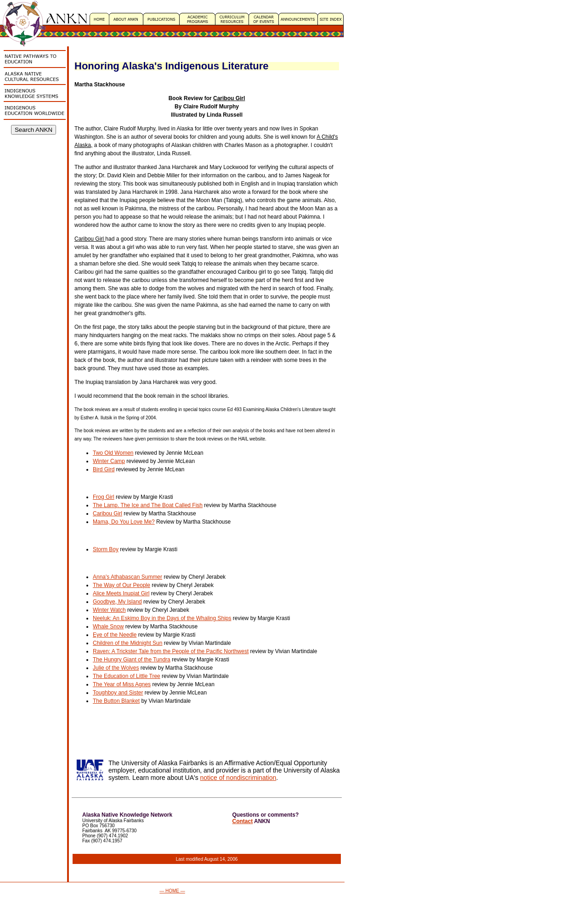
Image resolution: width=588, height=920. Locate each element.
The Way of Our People (122, 585)
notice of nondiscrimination (238, 778)
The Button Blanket (116, 701)
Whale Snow (108, 627)
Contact (243, 821)
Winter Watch (109, 610)
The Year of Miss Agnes (122, 684)
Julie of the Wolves (116, 668)
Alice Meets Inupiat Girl (121, 593)
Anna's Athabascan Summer (127, 577)
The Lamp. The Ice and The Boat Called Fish (148, 505)
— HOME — (172, 891)
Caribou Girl (107, 514)
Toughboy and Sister (118, 693)
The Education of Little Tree (127, 676)
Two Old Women (113, 453)
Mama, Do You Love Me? (124, 522)
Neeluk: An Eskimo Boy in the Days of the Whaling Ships (162, 618)
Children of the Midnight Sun (127, 643)
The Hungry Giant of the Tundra (132, 660)
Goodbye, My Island (117, 602)
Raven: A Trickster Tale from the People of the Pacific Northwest (171, 651)
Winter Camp (109, 461)
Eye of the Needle (115, 635)
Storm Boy (106, 549)
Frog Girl (104, 497)
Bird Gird (104, 469)
